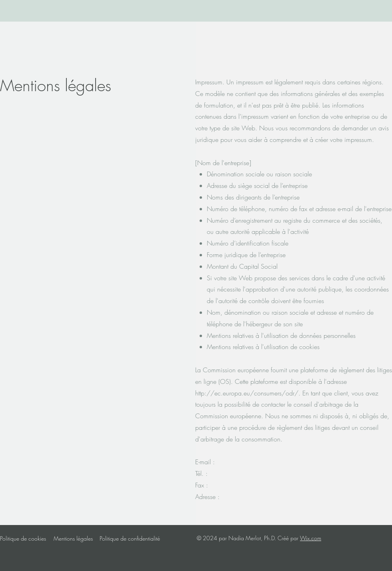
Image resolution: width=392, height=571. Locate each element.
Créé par (289, 538)
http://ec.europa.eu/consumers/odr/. (248, 393)
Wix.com (311, 538)
